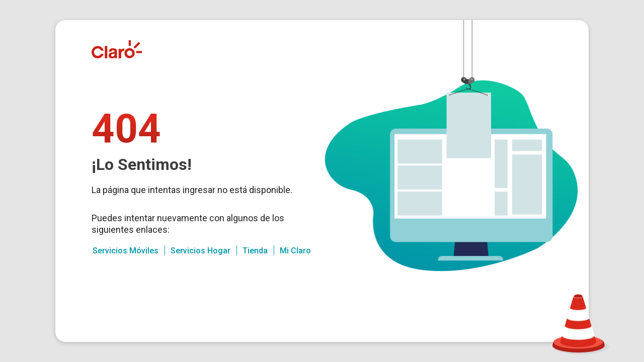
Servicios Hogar (200, 251)
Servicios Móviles (126, 251)
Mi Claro (295, 251)
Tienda (255, 251)
